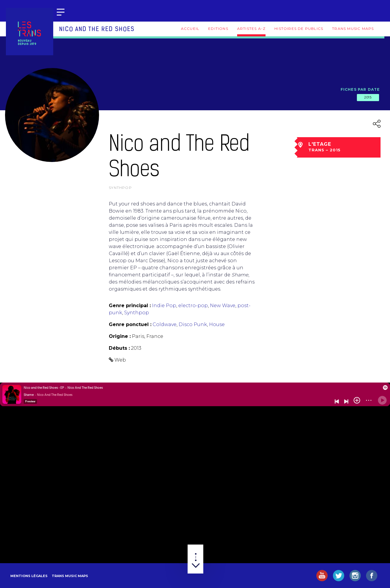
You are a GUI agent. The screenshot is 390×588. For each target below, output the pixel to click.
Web (120, 360)
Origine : (120, 336)
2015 (368, 97)
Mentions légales (29, 576)
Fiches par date (360, 89)
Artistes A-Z (251, 29)
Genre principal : (130, 306)
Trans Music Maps (353, 29)
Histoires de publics (299, 29)
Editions (218, 29)
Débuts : (119, 348)
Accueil (190, 29)
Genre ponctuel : (130, 324)
